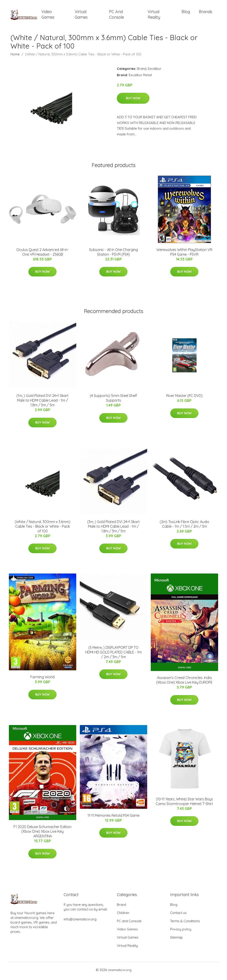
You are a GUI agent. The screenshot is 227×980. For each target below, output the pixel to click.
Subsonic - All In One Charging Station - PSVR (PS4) (113, 254)
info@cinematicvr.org (80, 922)
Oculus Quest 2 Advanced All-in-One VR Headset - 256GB (43, 254)
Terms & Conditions (185, 923)
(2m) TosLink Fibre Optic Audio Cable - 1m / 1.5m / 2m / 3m (184, 526)
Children (123, 915)
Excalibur (155, 71)
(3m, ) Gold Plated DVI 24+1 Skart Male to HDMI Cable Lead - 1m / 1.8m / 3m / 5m (113, 529)
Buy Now (133, 101)
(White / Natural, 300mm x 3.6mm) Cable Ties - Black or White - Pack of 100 (42, 529)
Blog (186, 13)
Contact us (178, 915)
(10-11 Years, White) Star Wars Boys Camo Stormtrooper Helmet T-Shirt (184, 804)
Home (15, 56)
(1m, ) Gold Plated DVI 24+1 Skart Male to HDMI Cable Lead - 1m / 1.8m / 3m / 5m (42, 403)
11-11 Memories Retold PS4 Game (113, 818)
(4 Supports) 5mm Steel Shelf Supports (113, 400)
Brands (205, 13)
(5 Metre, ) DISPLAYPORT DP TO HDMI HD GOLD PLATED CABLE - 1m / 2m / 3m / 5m (113, 654)
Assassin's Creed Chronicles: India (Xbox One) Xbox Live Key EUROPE (184, 682)
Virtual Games (81, 16)
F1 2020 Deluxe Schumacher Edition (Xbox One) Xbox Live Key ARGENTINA (42, 834)
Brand (142, 71)
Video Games (48, 16)
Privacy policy (181, 932)
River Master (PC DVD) (184, 398)
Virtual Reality (154, 16)
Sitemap (176, 940)
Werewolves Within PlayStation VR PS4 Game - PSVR (184, 254)
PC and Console (116, 16)
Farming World (42, 679)
